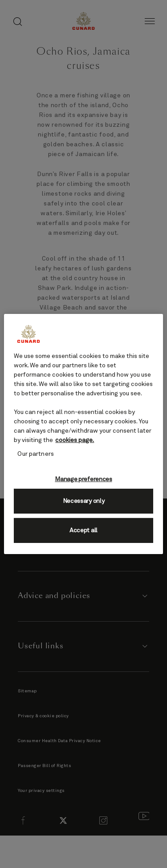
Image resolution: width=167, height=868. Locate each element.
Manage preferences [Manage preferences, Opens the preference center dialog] (83, 479)
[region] (83, 434)
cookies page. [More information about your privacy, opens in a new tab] (75, 440)
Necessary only (84, 501)
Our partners (36, 454)
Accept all (83, 530)
